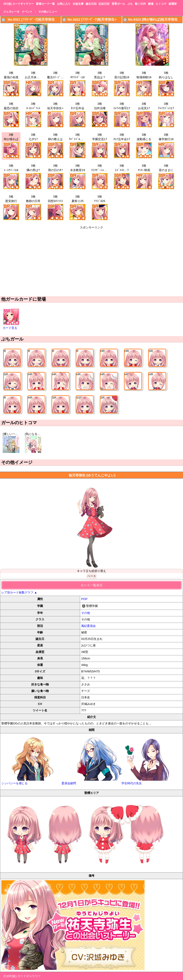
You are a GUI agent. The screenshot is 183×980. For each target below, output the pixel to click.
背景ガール (118, 4)
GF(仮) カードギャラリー (19, 4)
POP (84, 599)
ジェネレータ (11, 12)
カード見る (10, 328)
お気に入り (64, 4)
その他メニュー (48, 12)
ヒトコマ (161, 4)
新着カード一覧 (45, 4)
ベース (92, 576)
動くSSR (140, 4)
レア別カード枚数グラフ (19, 592)
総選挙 (173, 4)
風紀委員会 (88, 626)
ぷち (130, 4)
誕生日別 (91, 4)
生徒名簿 (78, 4)
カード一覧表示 (91, 585)
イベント (27, 12)
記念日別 (104, 4)
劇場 (151, 4)
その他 (86, 613)
